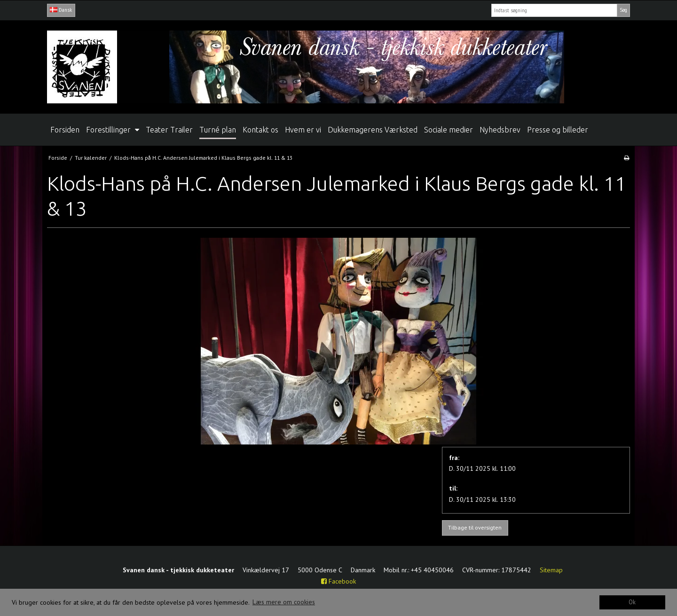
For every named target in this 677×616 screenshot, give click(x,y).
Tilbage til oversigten (475, 527)
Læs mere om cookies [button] (284, 602)
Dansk (61, 10)
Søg (623, 10)
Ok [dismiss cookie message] (632, 602)
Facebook (338, 581)
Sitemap (551, 570)
